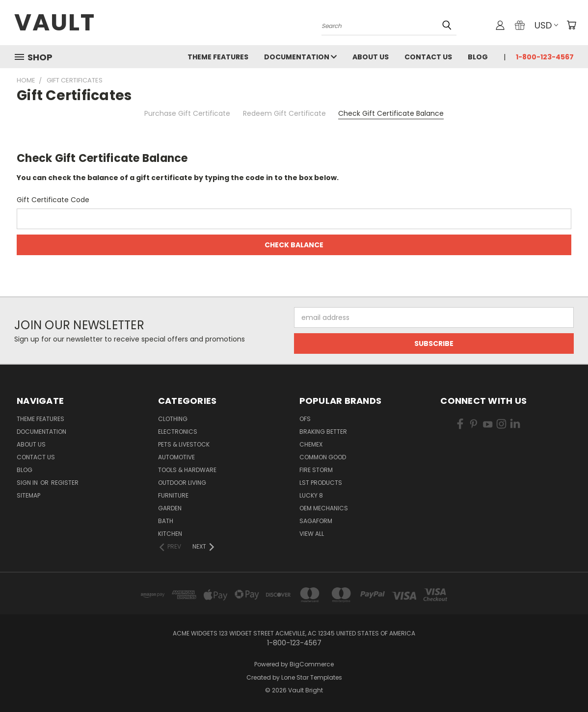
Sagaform (316, 521)
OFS (305, 419)
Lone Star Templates (312, 677)
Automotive (176, 457)
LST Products (321, 483)
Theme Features (218, 57)
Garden (170, 508)
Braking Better (323, 432)
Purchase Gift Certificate (187, 113)
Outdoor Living (182, 483)
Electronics (178, 432)
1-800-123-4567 (545, 57)
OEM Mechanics (324, 508)
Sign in (28, 483)
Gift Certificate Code (53, 200)
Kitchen (170, 534)
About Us (371, 57)
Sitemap (28, 495)
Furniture (173, 495)
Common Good (323, 457)
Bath (166, 521)
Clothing (173, 419)
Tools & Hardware (187, 470)
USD (546, 25)
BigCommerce (312, 664)
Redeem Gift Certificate (284, 113)
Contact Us (428, 57)
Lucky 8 (311, 495)
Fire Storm (316, 470)
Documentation (300, 57)
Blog (478, 57)
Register (65, 483)
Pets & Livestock (184, 444)
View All (312, 534)
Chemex (311, 444)
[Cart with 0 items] (571, 25)
